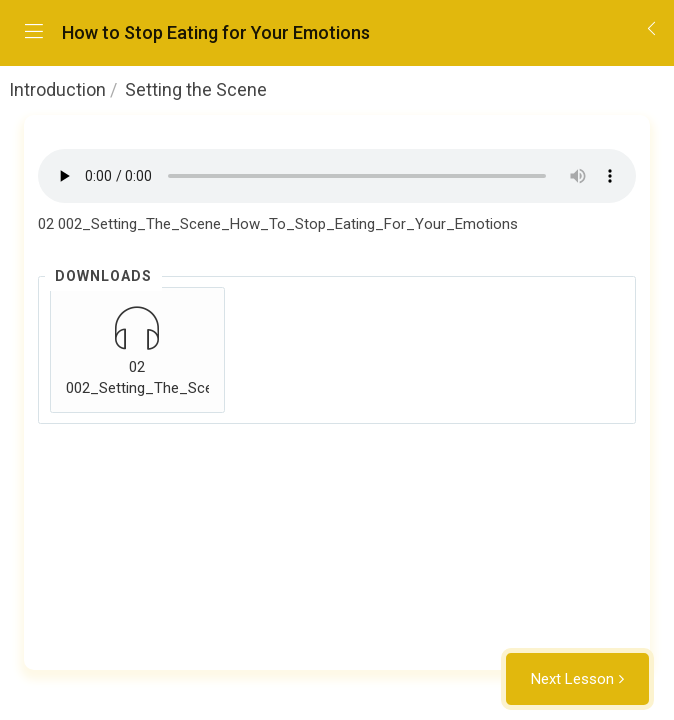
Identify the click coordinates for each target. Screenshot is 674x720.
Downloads (103, 276)
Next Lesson (572, 679)
